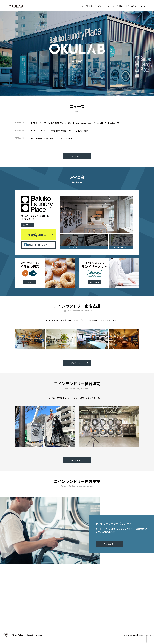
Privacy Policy (17, 635)
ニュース (142, 6)
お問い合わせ (131, 6)
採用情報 (120, 6)
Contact (30, 635)
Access (39, 635)
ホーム (80, 6)
